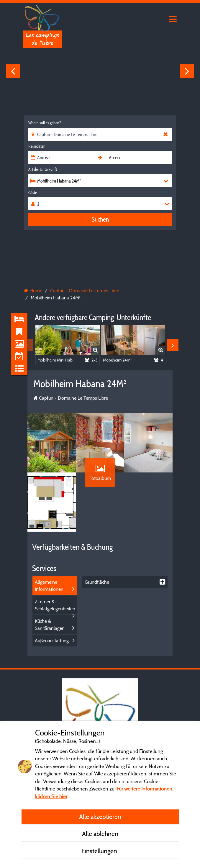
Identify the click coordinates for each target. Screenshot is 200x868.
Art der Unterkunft (43, 169)
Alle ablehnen (100, 834)
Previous (13, 71)
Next (187, 71)
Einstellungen (100, 851)
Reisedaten (37, 146)
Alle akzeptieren (100, 817)
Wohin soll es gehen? (45, 123)
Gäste (33, 193)
